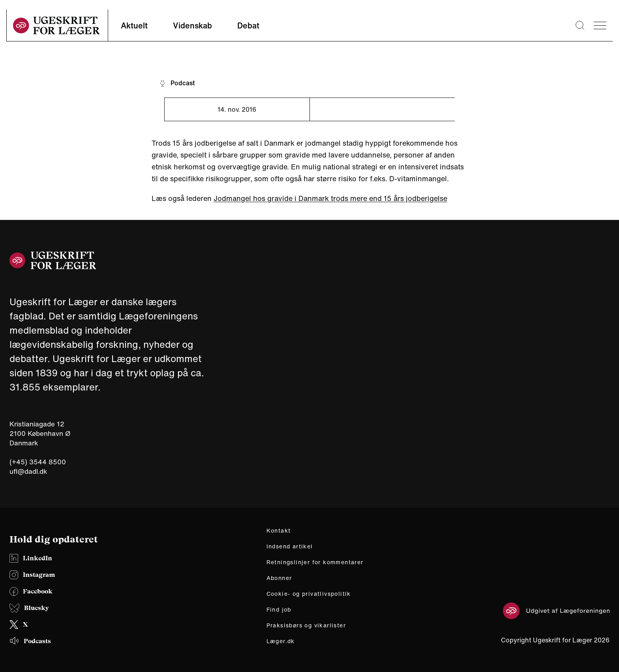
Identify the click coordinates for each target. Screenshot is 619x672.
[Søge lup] (580, 25)
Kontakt (279, 531)
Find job (279, 610)
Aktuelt (134, 25)
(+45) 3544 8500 (38, 462)
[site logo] (56, 25)
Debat (248, 25)
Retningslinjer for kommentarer (315, 562)
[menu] (600, 25)
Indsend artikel (290, 546)
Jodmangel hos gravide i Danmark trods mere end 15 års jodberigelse (330, 198)
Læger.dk (281, 641)
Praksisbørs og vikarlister (306, 625)
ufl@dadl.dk (28, 471)
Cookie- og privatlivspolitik (309, 594)
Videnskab (192, 25)
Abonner (279, 578)
